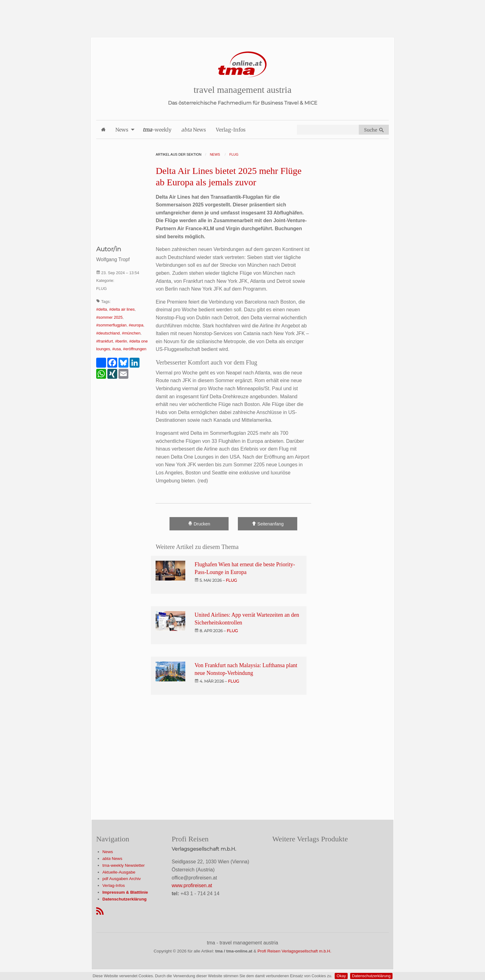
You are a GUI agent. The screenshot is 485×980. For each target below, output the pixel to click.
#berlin (121, 341)
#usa (117, 349)
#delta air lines (122, 309)
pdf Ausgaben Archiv (122, 879)
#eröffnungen (135, 349)
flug (231, 580)
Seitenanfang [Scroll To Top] (268, 524)
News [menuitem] (122, 130)
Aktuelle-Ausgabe (119, 872)
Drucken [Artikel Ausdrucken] (199, 524)
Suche (374, 130)
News (108, 852)
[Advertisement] (242, 14)
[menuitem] (103, 130)
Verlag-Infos (114, 885)
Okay (341, 976)
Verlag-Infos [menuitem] (231, 130)
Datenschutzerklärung (371, 976)
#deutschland (108, 333)
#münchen (131, 333)
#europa (136, 325)
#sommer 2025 (109, 317)
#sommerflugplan (111, 325)
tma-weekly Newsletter (124, 865)
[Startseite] (242, 65)
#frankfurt (105, 341)
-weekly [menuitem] (157, 130)
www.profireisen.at (192, 885)
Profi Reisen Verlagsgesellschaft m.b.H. (294, 951)
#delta (102, 309)
